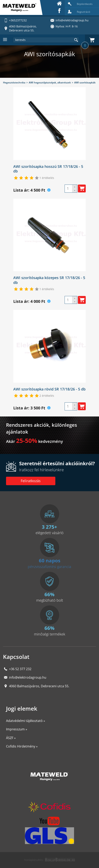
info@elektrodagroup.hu (28, 677)
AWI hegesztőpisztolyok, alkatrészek (50, 83)
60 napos (50, 560)
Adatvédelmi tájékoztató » (26, 721)
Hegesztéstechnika (14, 83)
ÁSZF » (11, 738)
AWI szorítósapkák (85, 83)
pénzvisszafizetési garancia (49, 567)
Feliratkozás (31, 481)
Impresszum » (17, 729)
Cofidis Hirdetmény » (22, 746)
